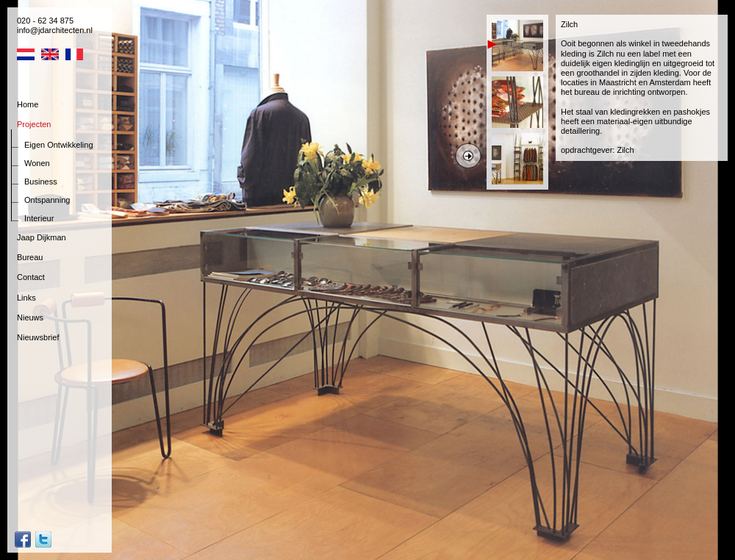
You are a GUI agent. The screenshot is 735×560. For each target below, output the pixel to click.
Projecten (34, 124)
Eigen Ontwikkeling (59, 145)
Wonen (37, 163)
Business (41, 182)
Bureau (30, 257)
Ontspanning (47, 200)
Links (26, 298)
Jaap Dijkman (42, 237)
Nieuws (30, 317)
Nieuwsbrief (38, 337)
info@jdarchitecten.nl (55, 30)
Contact (31, 277)
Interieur (39, 218)
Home (28, 104)
